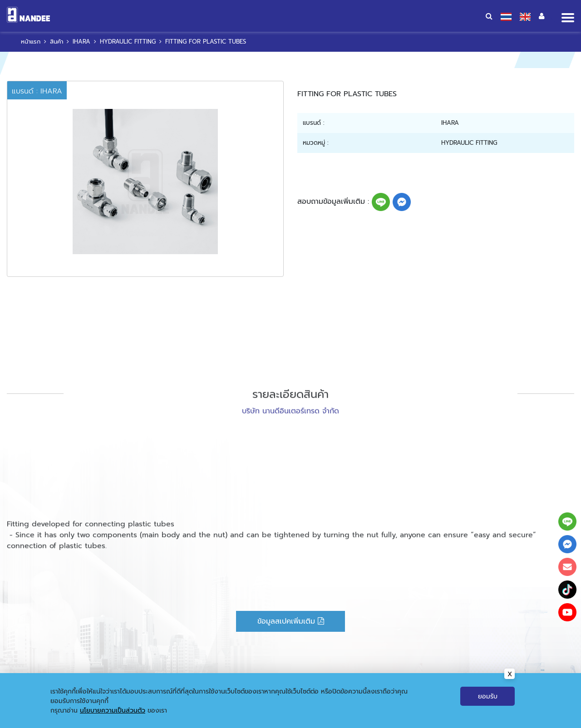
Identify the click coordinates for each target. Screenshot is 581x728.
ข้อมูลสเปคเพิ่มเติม (291, 621)
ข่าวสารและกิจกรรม (327, 717)
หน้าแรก (222, 717)
